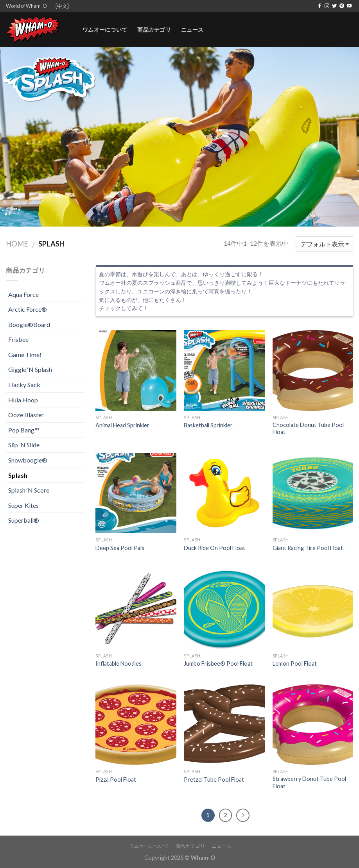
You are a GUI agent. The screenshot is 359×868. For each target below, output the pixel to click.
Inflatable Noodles (118, 664)
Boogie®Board (29, 324)
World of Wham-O (26, 6)
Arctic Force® (28, 309)
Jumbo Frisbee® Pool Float (218, 664)
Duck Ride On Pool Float (215, 548)
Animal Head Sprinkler (122, 425)
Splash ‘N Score (29, 490)
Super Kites (23, 505)
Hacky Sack (24, 385)
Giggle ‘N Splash (30, 369)
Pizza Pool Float (116, 780)
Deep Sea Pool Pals (120, 548)
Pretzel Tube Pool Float (214, 780)
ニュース (192, 29)
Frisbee (18, 339)
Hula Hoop (23, 400)
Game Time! (25, 355)
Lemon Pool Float (295, 664)
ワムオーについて (105, 29)
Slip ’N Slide (24, 445)
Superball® (24, 520)
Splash (18, 475)
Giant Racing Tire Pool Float (308, 548)
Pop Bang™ (24, 430)
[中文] (62, 6)
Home (17, 244)
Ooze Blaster (26, 415)
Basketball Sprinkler (208, 425)
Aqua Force (23, 294)
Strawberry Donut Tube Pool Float (309, 782)
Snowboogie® (28, 460)
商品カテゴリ (154, 29)
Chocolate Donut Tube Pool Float (308, 429)
